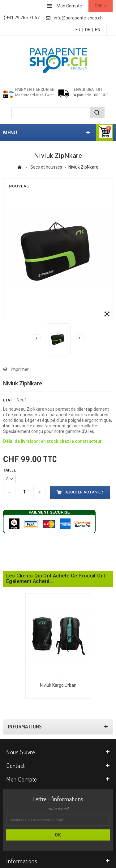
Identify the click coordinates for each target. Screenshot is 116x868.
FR (78, 30)
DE (88, 30)
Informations (25, 727)
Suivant (80, 338)
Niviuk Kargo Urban (58, 685)
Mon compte (22, 779)
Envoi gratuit (88, 89)
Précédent (37, 338)
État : (9, 400)
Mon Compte (69, 6)
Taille (10, 470)
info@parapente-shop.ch (78, 18)
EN (98, 30)
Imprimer (20, 369)
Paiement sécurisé (35, 89)
